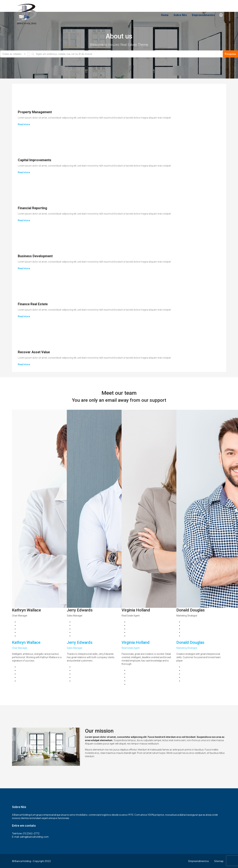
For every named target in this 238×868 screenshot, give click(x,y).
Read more (24, 124)
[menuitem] (221, 15)
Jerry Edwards (80, 642)
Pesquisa (230, 54)
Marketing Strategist (187, 648)
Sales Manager (75, 648)
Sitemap (219, 861)
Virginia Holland (136, 642)
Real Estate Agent (131, 648)
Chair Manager (20, 648)
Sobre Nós (180, 15)
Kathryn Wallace (26, 642)
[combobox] (14, 54)
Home (165, 15)
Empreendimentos (203, 15)
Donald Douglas (191, 642)
